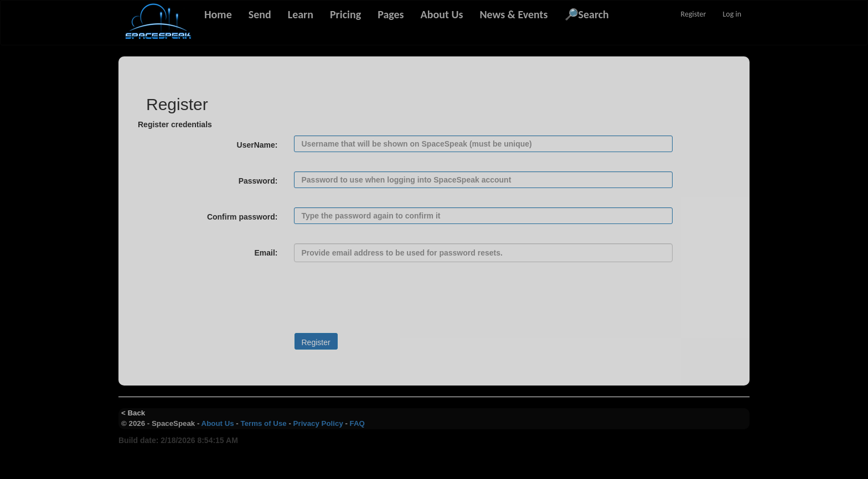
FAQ (357, 423)
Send (260, 14)
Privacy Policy (318, 423)
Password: (258, 181)
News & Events (513, 14)
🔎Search (587, 14)
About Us (442, 14)
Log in (732, 14)
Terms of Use (264, 423)
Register (694, 14)
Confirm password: (242, 217)
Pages (391, 14)
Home (218, 14)
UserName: (257, 145)
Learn (301, 14)
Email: (266, 253)
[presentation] (222, 303)
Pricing (345, 14)
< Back (133, 413)
